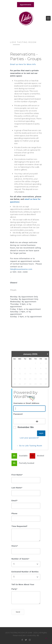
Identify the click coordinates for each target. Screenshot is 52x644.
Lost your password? (29, 438)
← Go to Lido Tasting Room (29, 446)
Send (18, 612)
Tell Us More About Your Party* (23, 587)
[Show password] (37, 421)
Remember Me (26, 427)
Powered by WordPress (25, 394)
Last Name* (17, 488)
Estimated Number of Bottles (25, 572)
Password (18, 414)
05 (14, 456)
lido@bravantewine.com (21, 269)
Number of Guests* (20, 559)
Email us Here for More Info (23, 64)
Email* (15, 501)
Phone (14, 513)
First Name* (17, 475)
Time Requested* (20, 526)
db (38, 635)
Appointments (26, 5)
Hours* (15, 546)
